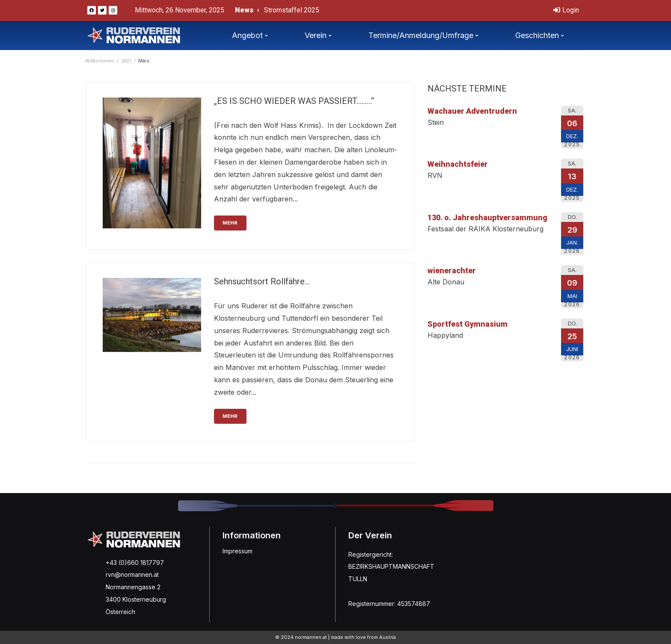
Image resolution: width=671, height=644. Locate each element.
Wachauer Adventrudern (472, 111)
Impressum (238, 551)
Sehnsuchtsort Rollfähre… (262, 281)
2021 (126, 61)
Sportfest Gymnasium (468, 324)
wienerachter (452, 270)
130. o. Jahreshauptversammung (487, 217)
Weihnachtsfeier (458, 164)
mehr (230, 223)
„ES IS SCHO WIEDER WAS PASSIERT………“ (294, 101)
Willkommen (100, 61)
